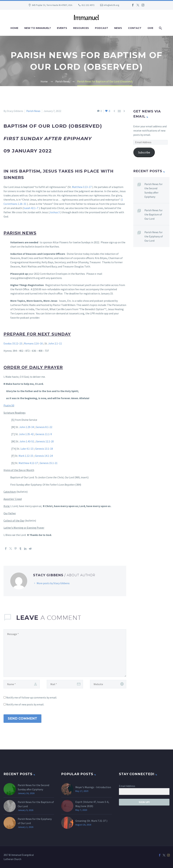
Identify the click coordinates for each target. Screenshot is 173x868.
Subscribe (144, 152)
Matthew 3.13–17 (82, 187)
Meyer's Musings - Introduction (93, 787)
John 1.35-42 (26, 434)
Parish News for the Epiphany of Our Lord (154, 236)
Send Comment (22, 718)
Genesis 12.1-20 (45, 441)
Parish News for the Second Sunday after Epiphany (153, 190)
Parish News (33, 111)
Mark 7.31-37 (98, 821)
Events (62, 28)
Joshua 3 (55, 212)
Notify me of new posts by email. (25, 704)
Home (14, 28)
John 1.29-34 (27, 427)
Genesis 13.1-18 (44, 449)
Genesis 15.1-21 (49, 463)
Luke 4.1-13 (27, 449)
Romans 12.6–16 (33, 343)
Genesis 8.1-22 (44, 427)
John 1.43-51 (27, 441)
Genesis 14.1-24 (44, 456)
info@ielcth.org (112, 5)
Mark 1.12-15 (26, 456)
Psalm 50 (9, 405)
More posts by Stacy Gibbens (53, 583)
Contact (135, 28)
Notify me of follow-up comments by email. (32, 697)
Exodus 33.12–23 (13, 343)
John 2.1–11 (55, 343)
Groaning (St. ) (91, 821)
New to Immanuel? (38, 28)
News (118, 28)
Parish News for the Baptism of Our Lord (153, 214)
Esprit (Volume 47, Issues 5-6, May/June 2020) (92, 804)
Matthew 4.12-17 (28, 463)
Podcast (102, 28)
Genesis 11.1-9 (44, 434)
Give (150, 28)
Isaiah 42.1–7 (31, 208)
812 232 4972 (88, 5)
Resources (81, 28)
